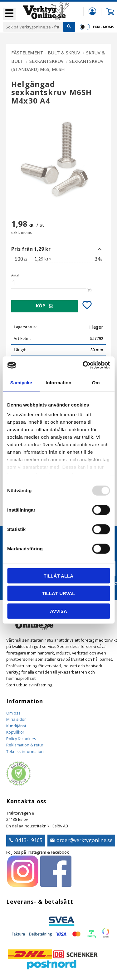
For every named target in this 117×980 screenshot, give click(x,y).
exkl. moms (103, 27)
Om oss (13, 713)
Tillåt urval (58, 593)
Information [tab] (58, 382)
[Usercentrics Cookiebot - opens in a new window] (83, 365)
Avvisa (58, 611)
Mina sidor (16, 719)
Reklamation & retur (25, 745)
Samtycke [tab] (21, 382)
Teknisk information (25, 751)
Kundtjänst (16, 726)
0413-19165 (29, 840)
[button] (9, 14)
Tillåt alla (58, 576)
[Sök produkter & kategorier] (33, 27)
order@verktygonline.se (85, 840)
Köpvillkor (15, 732)
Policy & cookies (21, 739)
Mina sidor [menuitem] (92, 11)
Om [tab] (96, 382)
